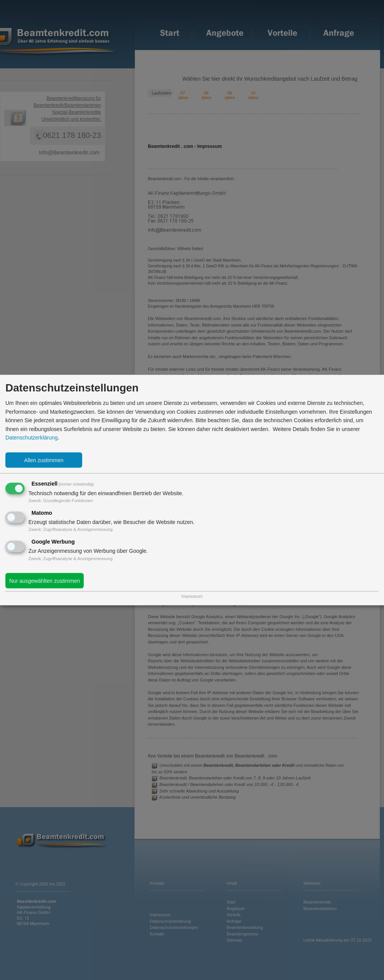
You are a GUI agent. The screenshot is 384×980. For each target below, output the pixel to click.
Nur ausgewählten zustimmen (45, 580)
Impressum (192, 596)
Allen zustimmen (44, 460)
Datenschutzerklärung (31, 438)
